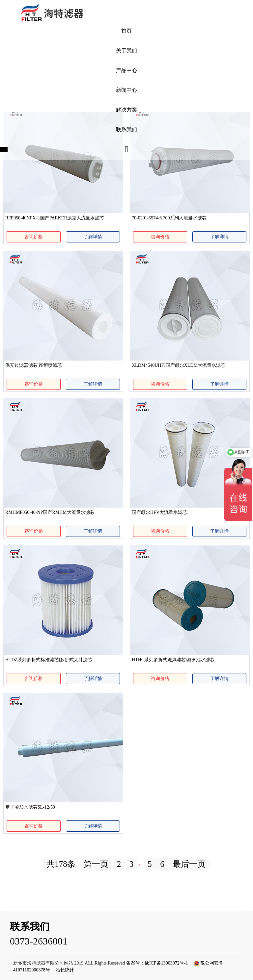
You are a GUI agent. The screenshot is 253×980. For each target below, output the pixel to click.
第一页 (96, 864)
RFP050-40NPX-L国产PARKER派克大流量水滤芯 (55, 218)
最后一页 (189, 864)
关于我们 (126, 50)
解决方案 (126, 110)
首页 (126, 31)
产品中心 (126, 70)
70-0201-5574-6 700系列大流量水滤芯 (169, 218)
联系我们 (126, 129)
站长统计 (65, 970)
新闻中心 (126, 90)
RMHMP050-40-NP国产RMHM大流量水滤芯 (50, 512)
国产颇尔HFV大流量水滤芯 (159, 512)
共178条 (61, 864)
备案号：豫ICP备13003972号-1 (157, 963)
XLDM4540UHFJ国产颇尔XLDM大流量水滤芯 (179, 365)
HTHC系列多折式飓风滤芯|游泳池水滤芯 (173, 660)
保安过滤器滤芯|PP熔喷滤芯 (34, 365)
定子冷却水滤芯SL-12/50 (30, 807)
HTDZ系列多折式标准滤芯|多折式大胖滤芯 (49, 660)
